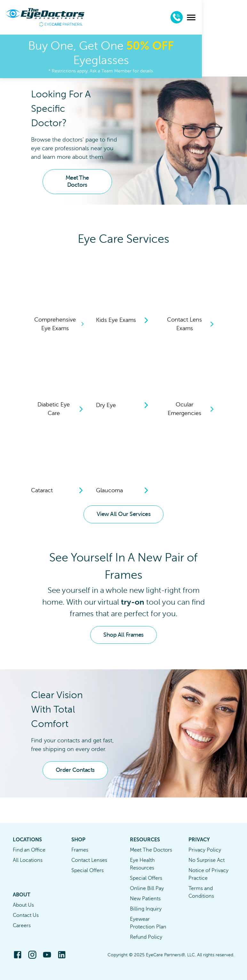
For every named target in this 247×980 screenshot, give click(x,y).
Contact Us (26, 915)
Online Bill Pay (147, 888)
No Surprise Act (207, 860)
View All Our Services (124, 514)
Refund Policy (146, 937)
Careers (22, 926)
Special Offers (88, 870)
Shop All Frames (124, 635)
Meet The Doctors (77, 181)
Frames (80, 850)
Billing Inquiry (146, 909)
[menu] (236, 17)
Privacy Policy (205, 850)
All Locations (28, 860)
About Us (23, 905)
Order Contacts (75, 770)
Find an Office (29, 850)
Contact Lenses (89, 860)
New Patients (145, 899)
